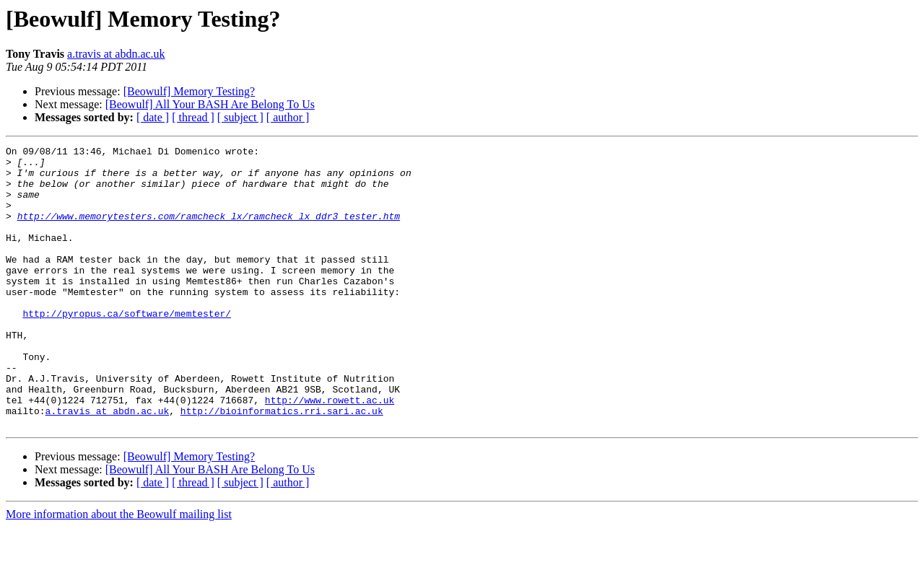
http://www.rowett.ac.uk (330, 452)
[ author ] (288, 117)
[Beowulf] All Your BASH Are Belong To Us (210, 104)
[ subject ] (240, 117)
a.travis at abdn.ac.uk (116, 54)
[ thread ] (193, 117)
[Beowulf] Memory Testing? (189, 91)
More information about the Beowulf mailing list (119, 570)
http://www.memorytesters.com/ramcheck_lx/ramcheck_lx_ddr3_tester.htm (209, 231)
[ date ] (153, 117)
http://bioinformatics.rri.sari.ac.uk (282, 465)
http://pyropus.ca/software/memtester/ (127, 348)
